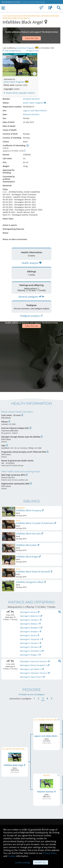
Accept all (41, 862)
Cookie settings (23, 863)
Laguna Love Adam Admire (35, 102)
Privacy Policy (50, 853)
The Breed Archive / (11, 2)
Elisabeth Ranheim (31, 91)
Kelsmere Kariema (31, 106)
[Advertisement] (31, 31)
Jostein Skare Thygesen (25, 40)
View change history (12, 43)
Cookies (12, 856)
